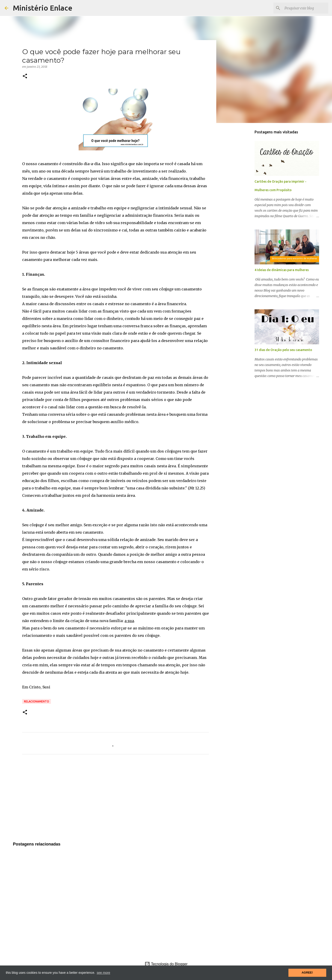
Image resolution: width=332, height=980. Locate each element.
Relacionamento (37, 701)
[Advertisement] (116, 801)
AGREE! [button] (307, 973)
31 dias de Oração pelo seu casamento (283, 350)
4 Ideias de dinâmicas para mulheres (282, 270)
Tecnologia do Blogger (166, 964)
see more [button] (103, 973)
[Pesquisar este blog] (304, 8)
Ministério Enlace (43, 8)
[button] (25, 76)
